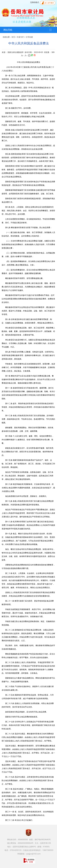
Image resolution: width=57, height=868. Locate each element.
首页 (13, 37)
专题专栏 (20, 37)
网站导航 (8, 30)
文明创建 (29, 37)
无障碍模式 (35, 2)
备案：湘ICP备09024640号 (40, 840)
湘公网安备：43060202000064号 (20, 843)
